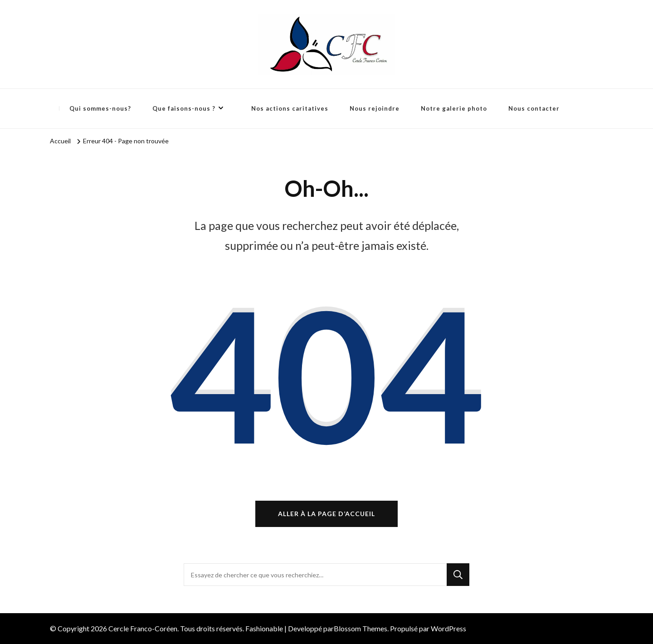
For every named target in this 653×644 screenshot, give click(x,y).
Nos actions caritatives (290, 108)
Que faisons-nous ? (184, 108)
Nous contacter (534, 108)
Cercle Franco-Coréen (143, 628)
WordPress (448, 628)
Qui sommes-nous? (100, 108)
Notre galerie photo (454, 108)
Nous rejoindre (375, 108)
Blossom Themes (361, 628)
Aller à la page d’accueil (326, 514)
